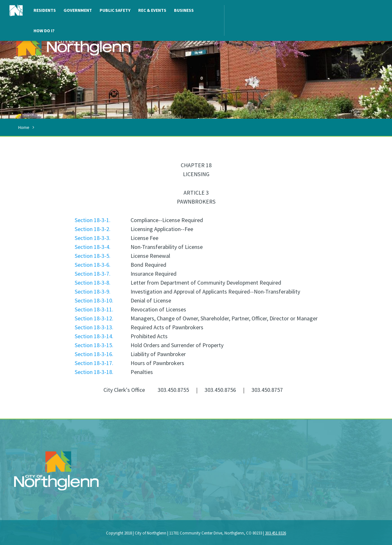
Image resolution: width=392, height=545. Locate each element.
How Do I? (44, 31)
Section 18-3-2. (93, 229)
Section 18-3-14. (94, 336)
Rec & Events (152, 10)
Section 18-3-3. (93, 238)
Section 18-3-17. (94, 363)
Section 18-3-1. (93, 220)
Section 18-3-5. (93, 256)
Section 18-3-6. (93, 265)
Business (184, 10)
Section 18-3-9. (93, 291)
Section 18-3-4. (93, 247)
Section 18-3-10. (94, 300)
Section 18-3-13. (94, 327)
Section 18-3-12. (94, 318)
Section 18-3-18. (94, 372)
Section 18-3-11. (94, 309)
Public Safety (115, 10)
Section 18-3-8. (93, 283)
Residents (45, 10)
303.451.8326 (275, 533)
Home (24, 127)
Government (78, 10)
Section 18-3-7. (93, 274)
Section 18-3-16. (94, 354)
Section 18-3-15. (94, 345)
